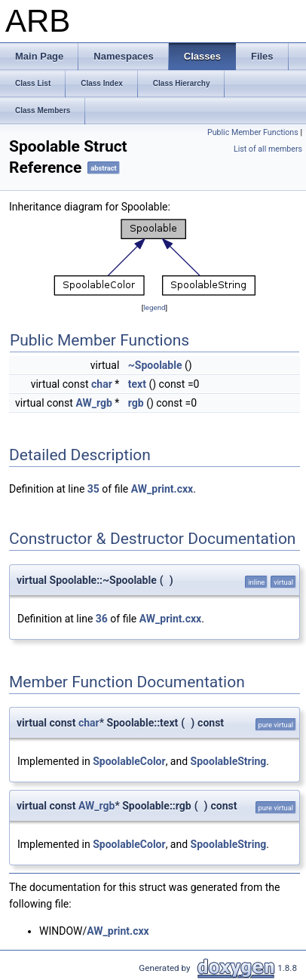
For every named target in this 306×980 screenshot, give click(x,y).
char (102, 384)
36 (102, 619)
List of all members (268, 149)
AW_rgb (93, 403)
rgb (136, 403)
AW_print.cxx (162, 489)
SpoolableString (229, 761)
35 (93, 489)
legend (154, 307)
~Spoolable (155, 365)
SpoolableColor (129, 761)
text (137, 384)
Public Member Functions (253, 132)
